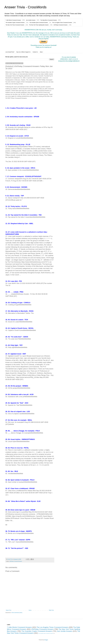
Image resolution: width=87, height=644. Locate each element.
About (41, 52)
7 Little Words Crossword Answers (13, 20)
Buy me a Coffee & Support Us (23, 52)
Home (30, 610)
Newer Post (8, 610)
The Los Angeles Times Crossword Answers (62, 23)
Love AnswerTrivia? (10, 52)
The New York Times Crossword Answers (15, 25)
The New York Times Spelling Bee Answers (39, 25)
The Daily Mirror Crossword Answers (49, 20)
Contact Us (35, 52)
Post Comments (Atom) (17, 613)
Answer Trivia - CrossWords (25, 7)
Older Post (51, 610)
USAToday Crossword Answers (61, 25)
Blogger (46, 640)
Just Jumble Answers (31, 20)
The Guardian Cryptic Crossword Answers (15, 23)
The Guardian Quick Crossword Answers (39, 23)
